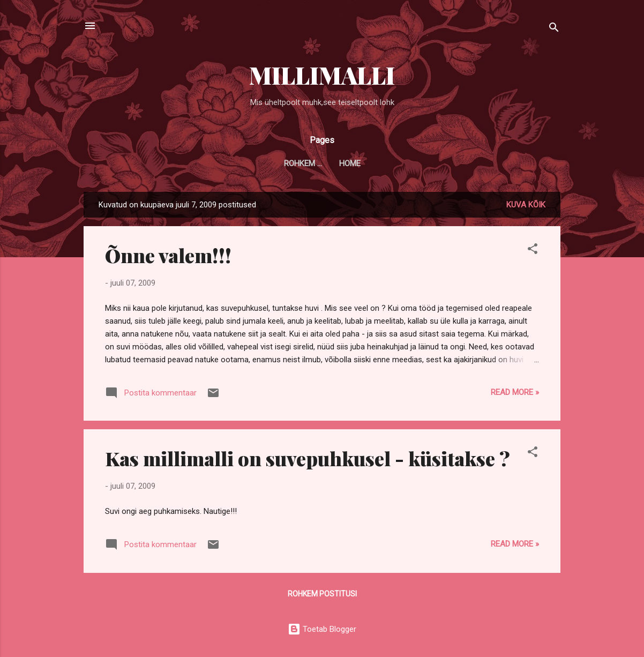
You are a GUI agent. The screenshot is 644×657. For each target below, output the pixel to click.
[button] (533, 251)
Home (322, 163)
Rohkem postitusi (322, 594)
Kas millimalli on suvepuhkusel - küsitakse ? (308, 458)
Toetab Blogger (322, 629)
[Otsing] (554, 29)
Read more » (515, 392)
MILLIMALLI (322, 75)
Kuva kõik (526, 205)
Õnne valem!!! (168, 255)
